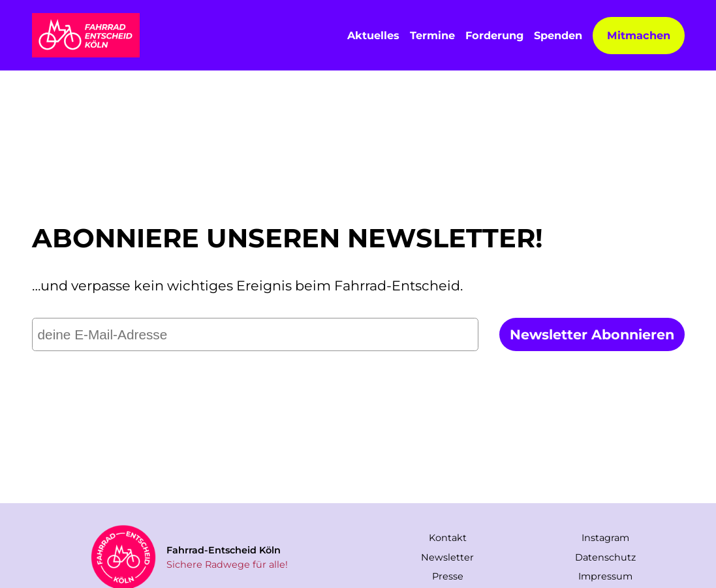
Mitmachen (639, 35)
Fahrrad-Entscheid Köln (224, 550)
